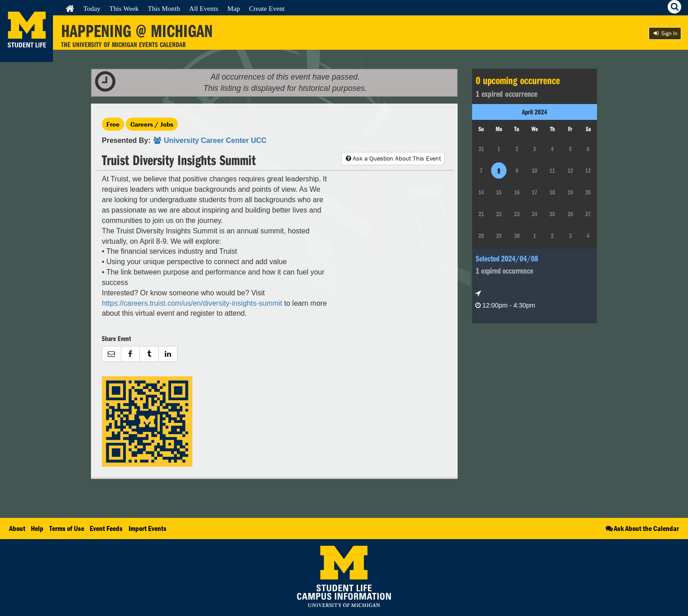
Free (113, 124)
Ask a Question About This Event (393, 158)
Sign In (665, 33)
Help (37, 528)
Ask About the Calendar (642, 528)
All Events (204, 8)
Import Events (148, 528)
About (17, 528)
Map (234, 8)
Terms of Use (67, 528)
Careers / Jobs (152, 124)
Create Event (267, 8)
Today (92, 8)
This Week (124, 8)
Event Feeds (106, 528)
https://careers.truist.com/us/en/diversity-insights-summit (192, 303)
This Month (164, 8)
